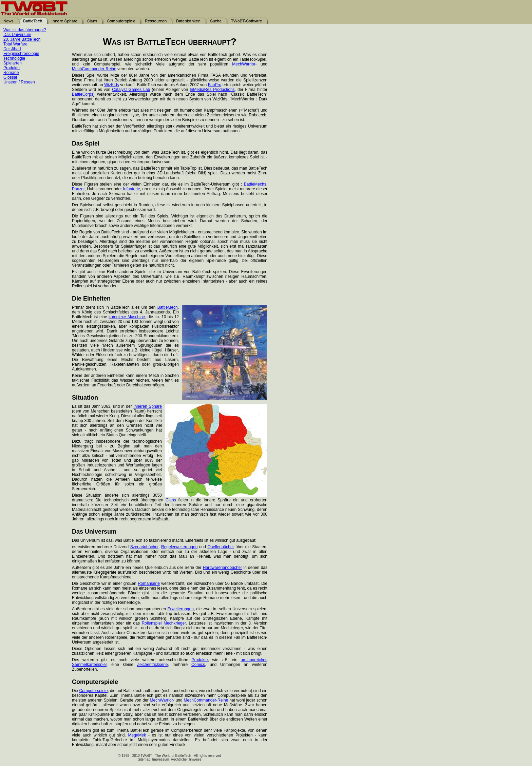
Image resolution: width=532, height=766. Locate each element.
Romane (11, 73)
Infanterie (132, 189)
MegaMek (137, 735)
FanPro (215, 85)
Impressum (161, 759)
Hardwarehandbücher (222, 568)
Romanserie (149, 583)
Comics (198, 665)
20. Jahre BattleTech (22, 39)
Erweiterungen (180, 609)
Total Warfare (15, 44)
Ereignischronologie (21, 54)
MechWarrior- (244, 64)
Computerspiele (93, 691)
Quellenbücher (221, 547)
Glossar (10, 77)
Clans (171, 500)
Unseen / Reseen (19, 82)
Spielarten (13, 63)
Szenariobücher (144, 547)
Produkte (12, 68)
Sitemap (144, 759)
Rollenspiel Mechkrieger (164, 623)
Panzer (78, 189)
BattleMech (168, 307)
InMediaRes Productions (212, 90)
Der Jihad (12, 49)
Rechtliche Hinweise (186, 759)
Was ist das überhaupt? (25, 30)
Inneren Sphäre (148, 406)
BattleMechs (255, 184)
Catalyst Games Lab (131, 90)
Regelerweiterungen (179, 547)
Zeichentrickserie (153, 665)
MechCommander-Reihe (94, 69)
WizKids (111, 85)
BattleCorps (83, 94)
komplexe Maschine (127, 317)
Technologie (14, 58)
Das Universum (17, 35)
